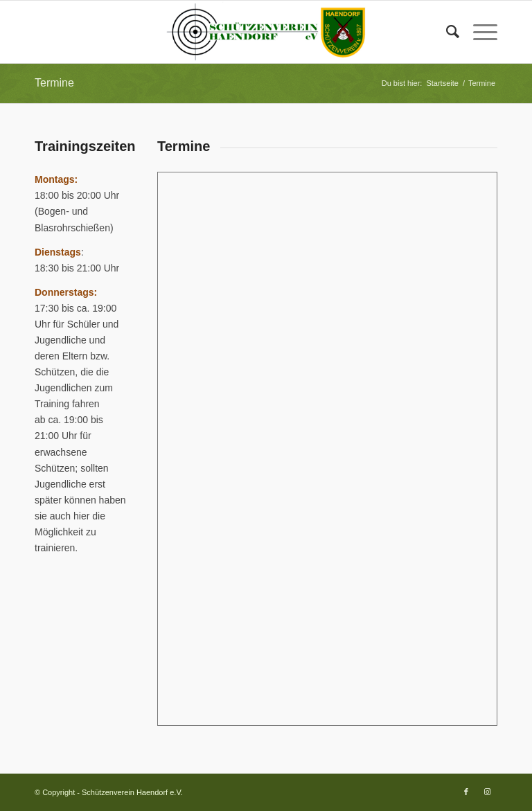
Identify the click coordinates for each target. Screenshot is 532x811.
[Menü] (478, 32)
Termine (54, 83)
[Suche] (446, 32)
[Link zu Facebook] (466, 792)
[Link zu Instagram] (487, 792)
